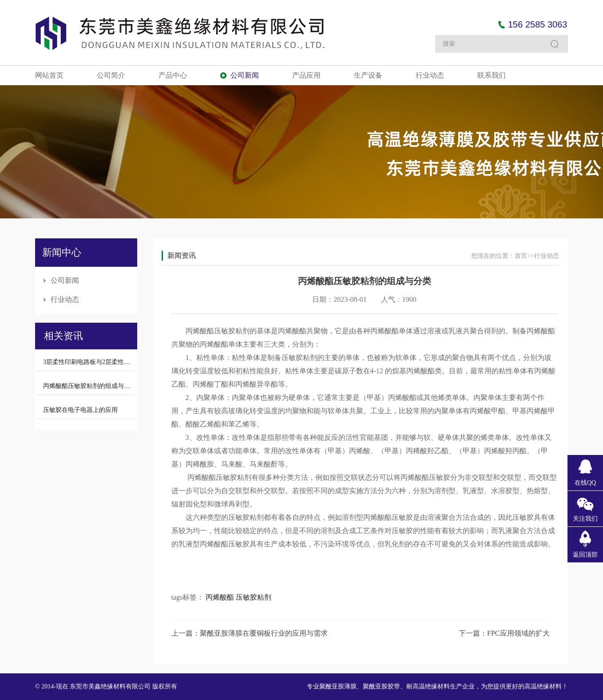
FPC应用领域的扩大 (518, 633)
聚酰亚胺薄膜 (338, 686)
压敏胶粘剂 (254, 597)
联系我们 (492, 75)
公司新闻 (245, 75)
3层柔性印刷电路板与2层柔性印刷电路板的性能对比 (115, 362)
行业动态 (430, 75)
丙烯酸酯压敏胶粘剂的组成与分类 (90, 386)
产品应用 (306, 75)
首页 (521, 256)
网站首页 (49, 75)
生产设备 (368, 75)
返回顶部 (585, 555)
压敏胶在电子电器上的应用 (80, 410)
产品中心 (173, 75)
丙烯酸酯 (220, 597)
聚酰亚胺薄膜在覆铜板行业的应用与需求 (264, 633)
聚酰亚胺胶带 (381, 686)
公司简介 (111, 75)
